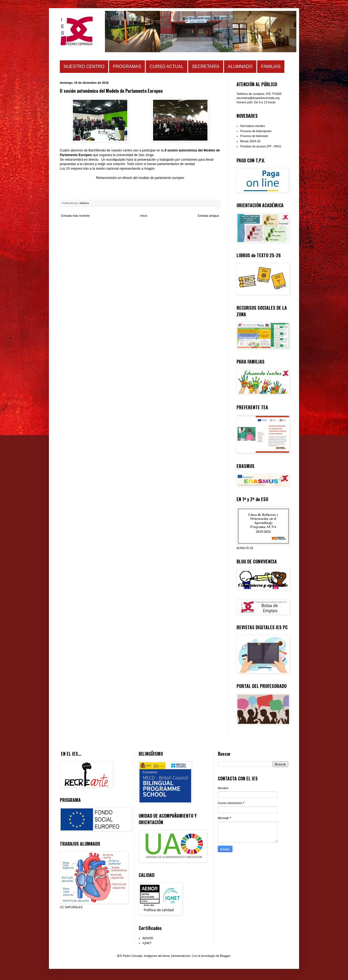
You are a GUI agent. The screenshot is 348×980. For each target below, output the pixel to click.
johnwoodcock (181, 956)
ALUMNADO (240, 66)
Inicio (144, 216)
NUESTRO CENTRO (84, 66)
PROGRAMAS (127, 66)
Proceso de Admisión (254, 136)
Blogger (225, 956)
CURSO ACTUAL (166, 66)
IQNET (147, 943)
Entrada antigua (208, 216)
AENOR (148, 938)
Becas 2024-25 (250, 141)
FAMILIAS (271, 66)
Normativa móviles (253, 126)
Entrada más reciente (75, 216)
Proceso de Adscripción (256, 131)
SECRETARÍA (206, 66)
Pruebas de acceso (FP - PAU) (261, 146)
